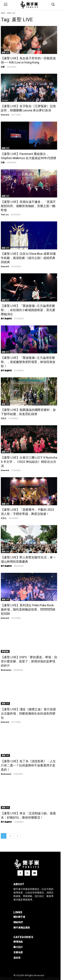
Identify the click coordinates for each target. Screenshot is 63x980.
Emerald (5, 115)
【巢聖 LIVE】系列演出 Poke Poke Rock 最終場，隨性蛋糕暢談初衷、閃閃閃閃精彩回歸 (28, 609)
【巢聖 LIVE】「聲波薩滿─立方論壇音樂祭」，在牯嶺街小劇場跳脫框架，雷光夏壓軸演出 (28, 310)
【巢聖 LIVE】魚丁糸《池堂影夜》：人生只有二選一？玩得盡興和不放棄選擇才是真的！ (28, 765)
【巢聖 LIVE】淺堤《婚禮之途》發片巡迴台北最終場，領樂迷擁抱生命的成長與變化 (28, 713)
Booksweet (6, 670)
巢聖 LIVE (5, 52)
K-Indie (5, 100)
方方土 (4, 418)
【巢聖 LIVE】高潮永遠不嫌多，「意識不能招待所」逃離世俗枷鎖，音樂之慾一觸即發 (28, 206)
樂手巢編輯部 (6, 318)
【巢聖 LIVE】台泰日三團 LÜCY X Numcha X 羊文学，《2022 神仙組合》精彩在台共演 (29, 462)
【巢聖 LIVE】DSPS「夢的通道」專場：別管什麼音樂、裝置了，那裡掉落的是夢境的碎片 (29, 661)
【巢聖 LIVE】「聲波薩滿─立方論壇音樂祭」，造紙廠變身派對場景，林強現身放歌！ (28, 362)
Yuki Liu (5, 214)
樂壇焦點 (5, 651)
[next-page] (17, 836)
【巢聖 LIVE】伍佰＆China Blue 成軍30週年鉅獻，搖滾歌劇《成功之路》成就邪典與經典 (28, 258)
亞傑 (3, 67)
